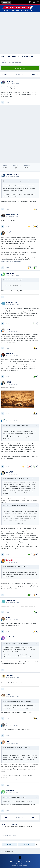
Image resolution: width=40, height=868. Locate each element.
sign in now (5, 828)
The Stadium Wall (16, 63)
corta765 (24, 567)
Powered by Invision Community (20, 865)
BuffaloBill (24, 748)
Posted (13, 83)
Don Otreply (24, 701)
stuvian (23, 644)
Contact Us (20, 862)
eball (22, 505)
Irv (22, 797)
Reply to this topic (20, 68)
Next (34, 74)
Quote (7, 102)
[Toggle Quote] (4, 181)
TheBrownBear (25, 479)
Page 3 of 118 (20, 74)
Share (10, 844)
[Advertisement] (20, 33)
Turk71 (23, 280)
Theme (13, 862)
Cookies (28, 862)
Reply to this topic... (10, 835)
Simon (23, 426)
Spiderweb (6, 61)
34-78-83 (24, 181)
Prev (6, 74)
